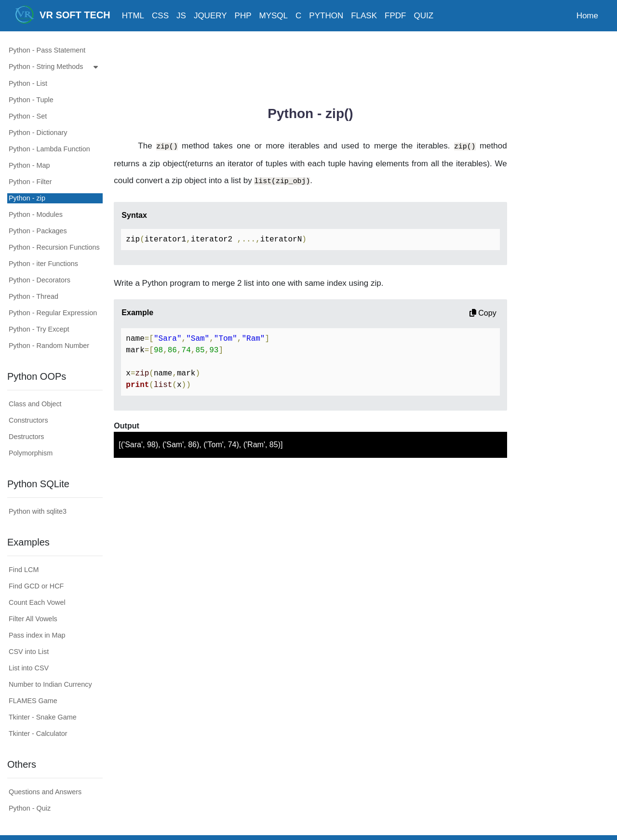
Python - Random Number (49, 346)
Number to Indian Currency (50, 684)
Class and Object (35, 404)
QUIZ (423, 16)
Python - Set (28, 116)
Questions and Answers (45, 792)
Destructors (27, 437)
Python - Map (29, 165)
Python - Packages (38, 231)
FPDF (395, 16)
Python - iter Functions (43, 264)
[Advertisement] (310, 65)
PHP (243, 16)
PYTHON (326, 16)
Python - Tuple (31, 100)
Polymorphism (31, 453)
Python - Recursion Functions (54, 247)
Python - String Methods (56, 67)
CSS (160, 16)
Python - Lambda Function (49, 149)
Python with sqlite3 (38, 511)
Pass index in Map (37, 635)
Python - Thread (34, 296)
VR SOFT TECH (63, 14)
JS (181, 16)
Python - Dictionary (38, 133)
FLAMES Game (33, 701)
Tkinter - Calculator (38, 733)
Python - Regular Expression (53, 313)
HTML (133, 16)
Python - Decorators (40, 280)
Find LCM (24, 570)
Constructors (28, 420)
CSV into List (29, 652)
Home (587, 16)
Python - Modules (36, 214)
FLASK (364, 16)
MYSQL (274, 16)
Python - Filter (30, 182)
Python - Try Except (39, 329)
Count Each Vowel (37, 602)
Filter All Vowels (33, 619)
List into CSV (29, 668)
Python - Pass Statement (47, 50)
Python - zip (27, 198)
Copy (483, 313)
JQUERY (210, 16)
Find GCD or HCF (36, 586)
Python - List (28, 83)
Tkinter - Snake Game (43, 717)
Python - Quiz (30, 808)
